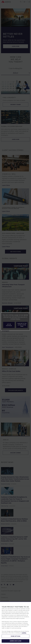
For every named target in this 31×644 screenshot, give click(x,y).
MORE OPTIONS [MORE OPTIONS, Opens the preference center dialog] (16, 636)
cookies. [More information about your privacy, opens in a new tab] (24, 633)
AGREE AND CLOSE (15, 641)
